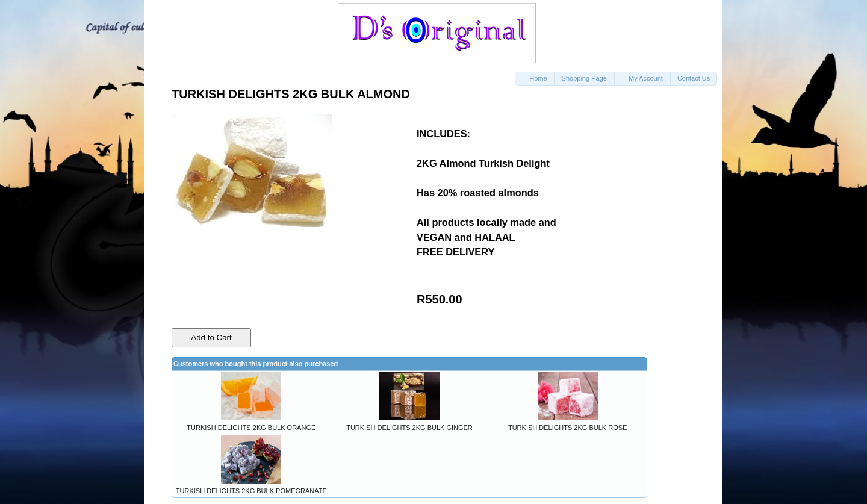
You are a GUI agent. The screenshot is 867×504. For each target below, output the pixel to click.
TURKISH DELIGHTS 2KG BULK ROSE (567, 428)
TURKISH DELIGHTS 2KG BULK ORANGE (251, 428)
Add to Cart (211, 338)
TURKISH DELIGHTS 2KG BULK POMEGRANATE (251, 491)
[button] (534, 79)
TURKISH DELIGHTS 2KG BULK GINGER (409, 428)
